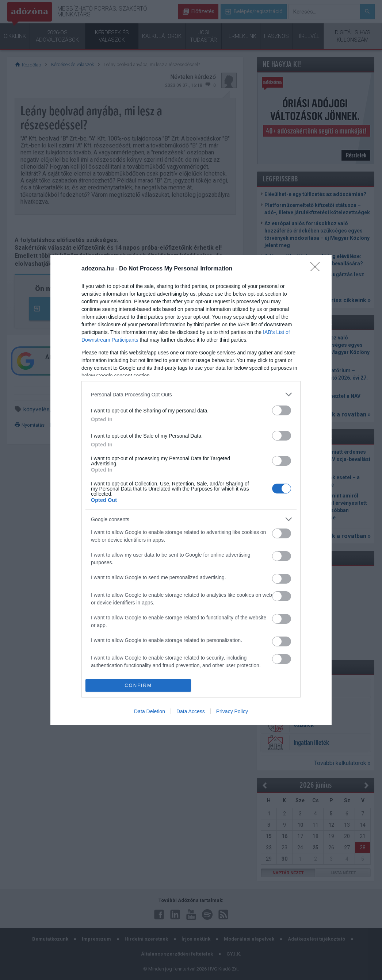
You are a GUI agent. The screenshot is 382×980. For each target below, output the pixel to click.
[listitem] (191, 394)
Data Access (191, 711)
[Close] (317, 269)
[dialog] (191, 490)
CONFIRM (138, 685)
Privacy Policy (232, 711)
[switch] (282, 410)
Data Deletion (150, 711)
